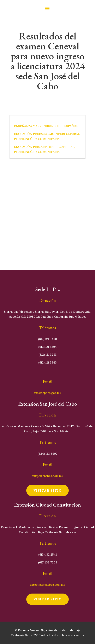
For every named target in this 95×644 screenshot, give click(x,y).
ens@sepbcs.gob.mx (47, 393)
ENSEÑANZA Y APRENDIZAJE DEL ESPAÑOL (46, 126)
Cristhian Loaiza (40, 95)
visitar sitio (47, 490)
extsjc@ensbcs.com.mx (47, 476)
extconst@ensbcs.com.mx (47, 585)
